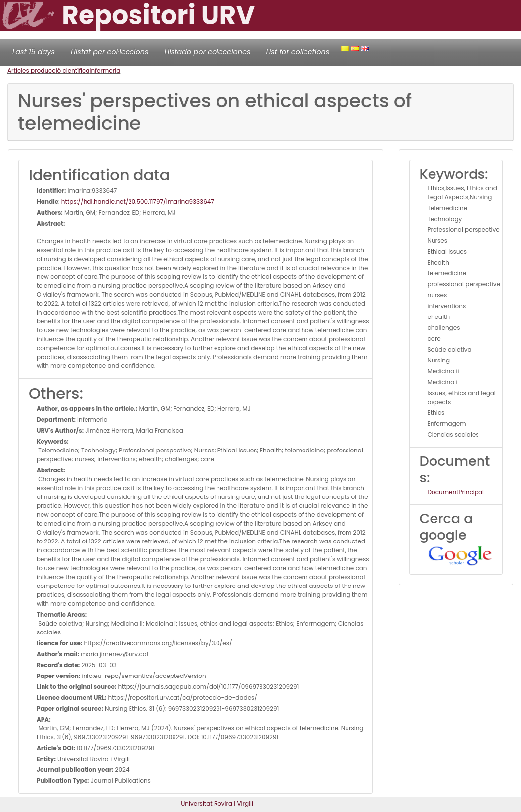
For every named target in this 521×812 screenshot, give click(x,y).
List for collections (298, 52)
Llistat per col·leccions (110, 52)
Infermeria (105, 70)
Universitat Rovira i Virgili (217, 803)
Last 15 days (34, 52)
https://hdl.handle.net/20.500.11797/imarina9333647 (138, 202)
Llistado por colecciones (208, 52)
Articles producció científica (48, 70)
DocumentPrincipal (456, 492)
